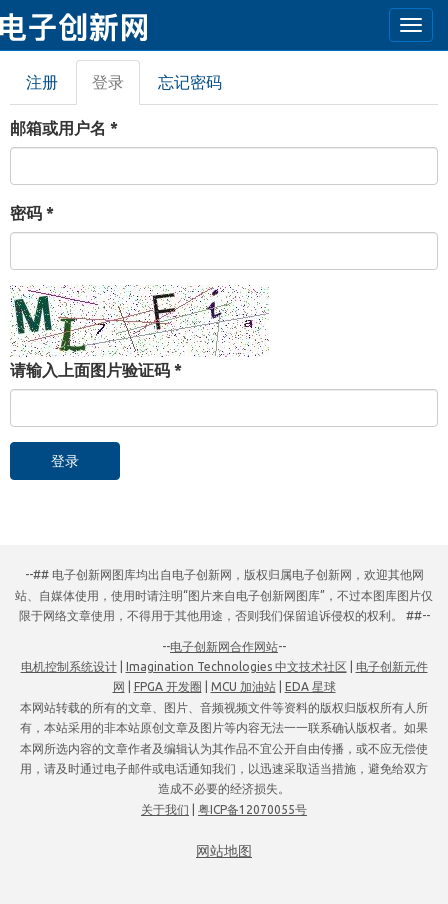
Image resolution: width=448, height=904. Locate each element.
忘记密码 (190, 82)
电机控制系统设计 (69, 666)
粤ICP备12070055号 (252, 809)
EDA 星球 (310, 686)
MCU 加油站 (243, 686)
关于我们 (165, 809)
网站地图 (224, 851)
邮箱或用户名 (64, 128)
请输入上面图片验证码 (96, 370)
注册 (42, 82)
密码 (32, 213)
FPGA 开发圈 (168, 686)
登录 (116, 88)
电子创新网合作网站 (224, 646)
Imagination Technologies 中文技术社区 (236, 666)
